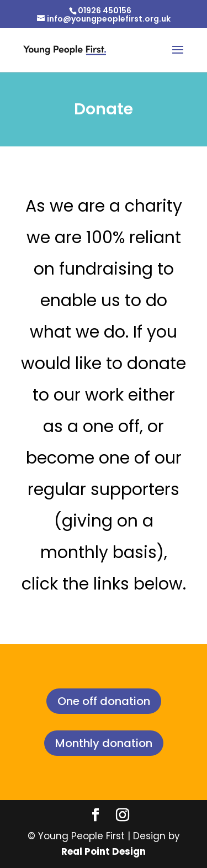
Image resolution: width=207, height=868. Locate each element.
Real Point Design (104, 851)
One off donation (104, 701)
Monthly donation (104, 743)
